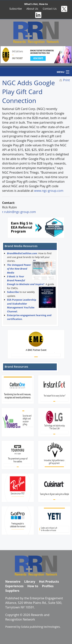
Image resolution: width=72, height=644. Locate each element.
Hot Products (49, 582)
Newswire (13, 582)
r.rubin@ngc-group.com (19, 212)
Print (66, 80)
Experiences (14, 586)
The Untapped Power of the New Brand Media (19, 269)
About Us (32, 9)
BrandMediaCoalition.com (22, 253)
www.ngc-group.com (49, 191)
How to (33, 586)
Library (30, 582)
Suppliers (12, 591)
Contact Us (50, 9)
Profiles (48, 586)
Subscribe (16, 9)
